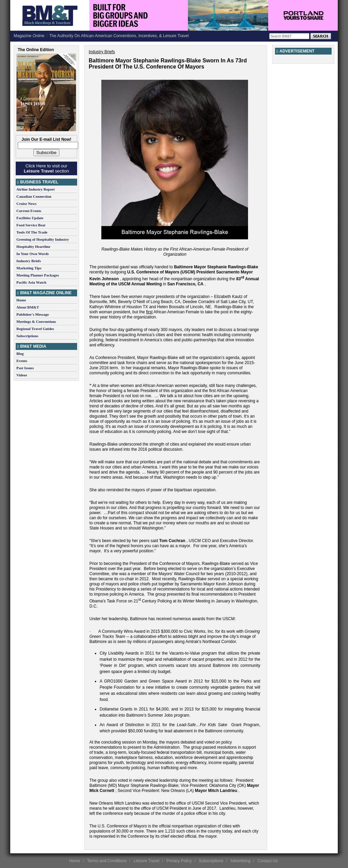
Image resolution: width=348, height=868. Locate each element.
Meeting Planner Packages (38, 275)
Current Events (29, 211)
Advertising (240, 861)
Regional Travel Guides (35, 329)
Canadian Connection (34, 196)
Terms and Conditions (107, 861)
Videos (22, 375)
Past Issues (25, 368)
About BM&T (28, 307)
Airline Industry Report (35, 189)
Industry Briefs (29, 261)
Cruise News (26, 204)
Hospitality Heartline (33, 246)
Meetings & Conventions (36, 321)
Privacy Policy (179, 861)
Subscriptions (27, 336)
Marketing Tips (29, 268)
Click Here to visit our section (46, 168)
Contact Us (268, 861)
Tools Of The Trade (32, 232)
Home (21, 300)
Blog (20, 354)
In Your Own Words (33, 254)
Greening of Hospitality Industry (43, 239)
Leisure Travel (147, 861)
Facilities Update (30, 218)
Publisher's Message (33, 314)
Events (22, 361)
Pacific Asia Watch (31, 282)
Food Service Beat (31, 225)
